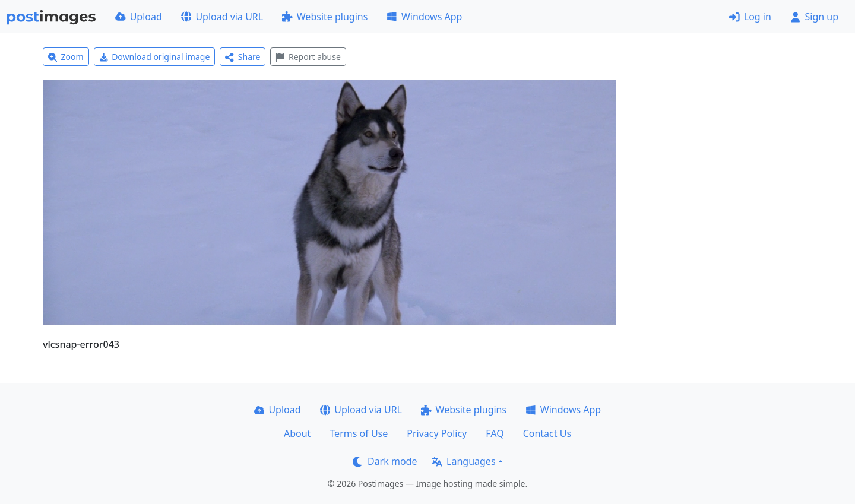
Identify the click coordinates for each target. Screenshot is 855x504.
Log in (750, 17)
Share (243, 57)
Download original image (155, 57)
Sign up (814, 17)
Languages (463, 461)
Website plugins (325, 17)
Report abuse (308, 57)
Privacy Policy (437, 433)
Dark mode (385, 461)
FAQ (495, 433)
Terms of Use (359, 433)
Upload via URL (222, 17)
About (297, 433)
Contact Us (547, 433)
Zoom (66, 57)
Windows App (424, 17)
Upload (139, 17)
